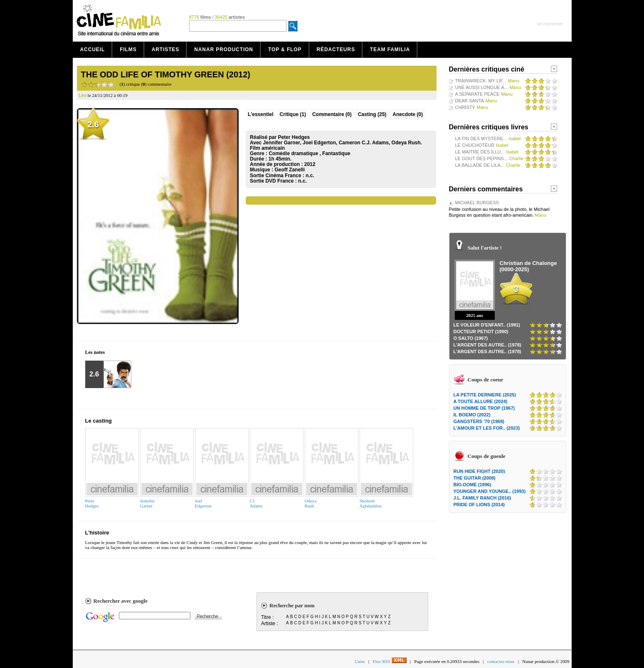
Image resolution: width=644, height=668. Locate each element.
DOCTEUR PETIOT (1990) (481, 332)
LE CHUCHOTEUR (475, 145)
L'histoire (97, 533)
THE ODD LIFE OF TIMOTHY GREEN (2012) (166, 74)
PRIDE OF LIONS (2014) (479, 505)
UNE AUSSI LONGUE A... (482, 87)
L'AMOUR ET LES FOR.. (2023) (487, 428)
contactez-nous (501, 661)
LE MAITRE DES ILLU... (480, 152)
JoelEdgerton (203, 503)
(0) (332, 114)
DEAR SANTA (470, 101)
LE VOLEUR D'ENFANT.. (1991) (487, 325)
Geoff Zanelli (290, 170)
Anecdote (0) (408, 114)
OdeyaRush (311, 503)
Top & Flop (285, 49)
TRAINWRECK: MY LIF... (481, 81)
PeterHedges (92, 503)
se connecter (550, 24)
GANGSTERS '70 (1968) (479, 421)
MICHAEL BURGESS (477, 203)
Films (128, 49)
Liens (360, 661)
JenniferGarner (147, 503)
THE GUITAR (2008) (475, 478)
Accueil (93, 49)
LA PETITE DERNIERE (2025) (485, 395)
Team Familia (390, 49)
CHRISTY (465, 107)
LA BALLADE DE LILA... (480, 165)
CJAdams (256, 503)
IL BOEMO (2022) (472, 415)
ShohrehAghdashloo (371, 503)
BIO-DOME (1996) (473, 485)
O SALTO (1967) (471, 338)
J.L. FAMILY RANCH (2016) (482, 498)
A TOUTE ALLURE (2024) (481, 401)
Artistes (166, 49)
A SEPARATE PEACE (477, 94)
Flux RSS (389, 661)
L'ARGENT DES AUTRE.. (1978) (487, 345)
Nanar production (224, 49)
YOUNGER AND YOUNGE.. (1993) (490, 491)
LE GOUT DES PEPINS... (481, 158)
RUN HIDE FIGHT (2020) (479, 471)
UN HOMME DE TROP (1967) (484, 408)
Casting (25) (372, 114)
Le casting (99, 421)
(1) (293, 114)
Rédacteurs (336, 49)
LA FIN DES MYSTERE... (481, 139)
